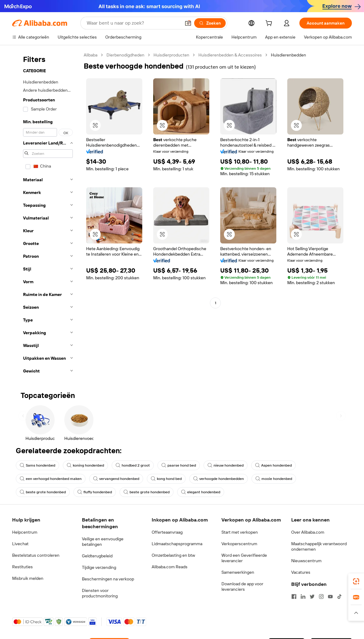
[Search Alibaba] (133, 23)
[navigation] (46, 215)
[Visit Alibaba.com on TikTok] (339, 597)
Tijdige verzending (99, 567)
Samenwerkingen (238, 572)
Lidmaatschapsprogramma (177, 544)
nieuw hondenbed (226, 465)
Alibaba (91, 55)
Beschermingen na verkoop (108, 579)
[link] (356, 581)
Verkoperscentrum (239, 544)
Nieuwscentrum (306, 561)
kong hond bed (166, 479)
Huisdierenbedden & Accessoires (230, 55)
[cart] (270, 24)
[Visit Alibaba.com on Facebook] (294, 597)
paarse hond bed (179, 465)
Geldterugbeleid (97, 556)
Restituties (22, 567)
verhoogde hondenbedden (219, 479)
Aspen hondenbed (273, 465)
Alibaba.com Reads (170, 567)
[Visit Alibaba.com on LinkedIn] (303, 597)
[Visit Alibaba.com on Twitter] (312, 597)
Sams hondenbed (37, 465)
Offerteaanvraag (167, 532)
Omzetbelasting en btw (173, 555)
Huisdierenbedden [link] (288, 55)
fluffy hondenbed (95, 492)
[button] (188, 23)
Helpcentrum (25, 532)
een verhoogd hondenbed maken (51, 479)
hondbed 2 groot (133, 465)
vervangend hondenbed (116, 479)
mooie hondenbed (274, 479)
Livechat (20, 544)
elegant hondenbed (201, 492)
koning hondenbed (85, 465)
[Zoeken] (210, 23)
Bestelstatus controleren (36, 555)
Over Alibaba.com (308, 532)
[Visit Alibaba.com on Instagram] (321, 597)
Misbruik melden (28, 578)
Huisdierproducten (171, 55)
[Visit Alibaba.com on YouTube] (330, 597)
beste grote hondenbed (43, 492)
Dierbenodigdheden (125, 55)
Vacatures (301, 572)
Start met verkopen (240, 532)
